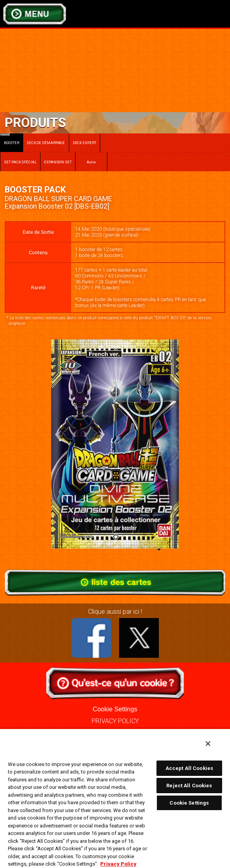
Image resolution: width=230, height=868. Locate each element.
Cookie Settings (115, 709)
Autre (91, 162)
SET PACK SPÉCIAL (20, 162)
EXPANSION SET (58, 162)
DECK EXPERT (85, 143)
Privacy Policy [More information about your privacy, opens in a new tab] (118, 864)
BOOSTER (10, 139)
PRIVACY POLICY (115, 721)
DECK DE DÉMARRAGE (46, 143)
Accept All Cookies (189, 768)
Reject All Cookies (189, 786)
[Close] (208, 744)
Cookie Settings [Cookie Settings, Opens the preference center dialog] (189, 803)
